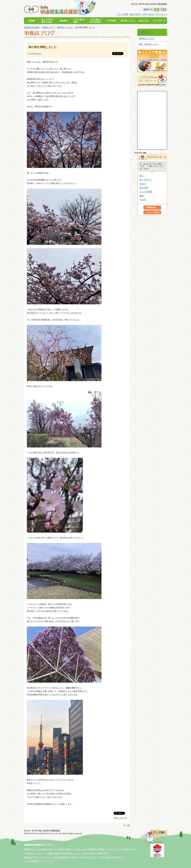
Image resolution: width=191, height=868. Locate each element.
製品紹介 (93, 849)
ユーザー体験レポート (127, 849)
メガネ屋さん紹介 (80, 849)
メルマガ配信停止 (32, 861)
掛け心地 (144, 188)
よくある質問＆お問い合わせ (111, 857)
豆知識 (27, 849)
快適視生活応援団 (32, 27)
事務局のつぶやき (65, 27)
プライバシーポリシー (43, 857)
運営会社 (28, 857)
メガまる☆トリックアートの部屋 (38, 853)
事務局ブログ (48, 27)
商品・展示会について (148, 44)
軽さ (142, 176)
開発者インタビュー (107, 849)
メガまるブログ (89, 853)
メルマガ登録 (123, 14)
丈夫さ (143, 184)
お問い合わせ (148, 14)
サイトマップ (161, 14)
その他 (143, 200)
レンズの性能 (146, 192)
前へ (117, 818)
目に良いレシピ (74, 853)
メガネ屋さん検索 (63, 849)
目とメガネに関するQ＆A (42, 849)
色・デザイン (146, 180)
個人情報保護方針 (62, 857)
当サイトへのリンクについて (84, 857)
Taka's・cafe (60, 853)
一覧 (128, 825)
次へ (123, 818)
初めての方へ (135, 14)
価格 (142, 196)
